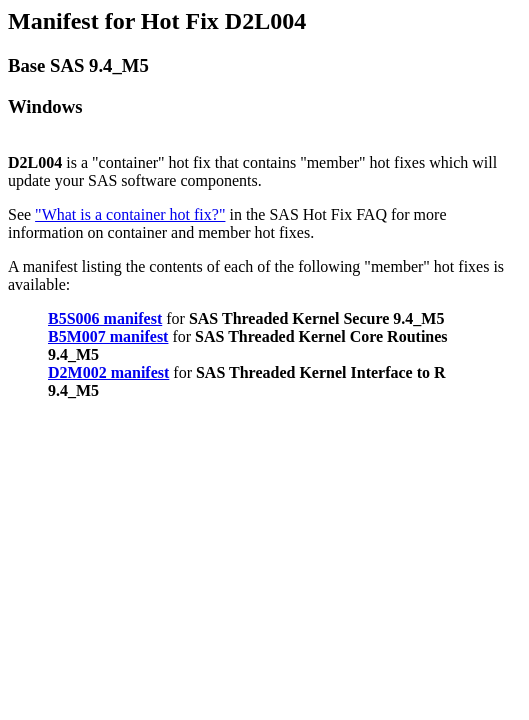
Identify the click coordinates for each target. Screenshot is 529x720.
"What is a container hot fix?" (130, 214)
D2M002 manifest (108, 372)
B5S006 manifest (105, 318)
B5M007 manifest (108, 336)
